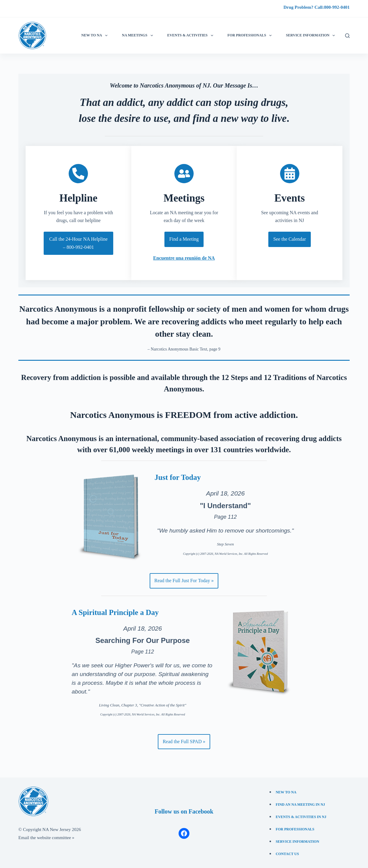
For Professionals (251, 36)
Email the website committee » (46, 838)
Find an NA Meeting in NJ (300, 805)
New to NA (96, 36)
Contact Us (287, 854)
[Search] (347, 36)
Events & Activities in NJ (301, 817)
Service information (312, 36)
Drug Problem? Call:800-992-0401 (317, 7)
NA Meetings (139, 36)
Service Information (297, 842)
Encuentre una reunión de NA (184, 258)
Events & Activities (191, 36)
